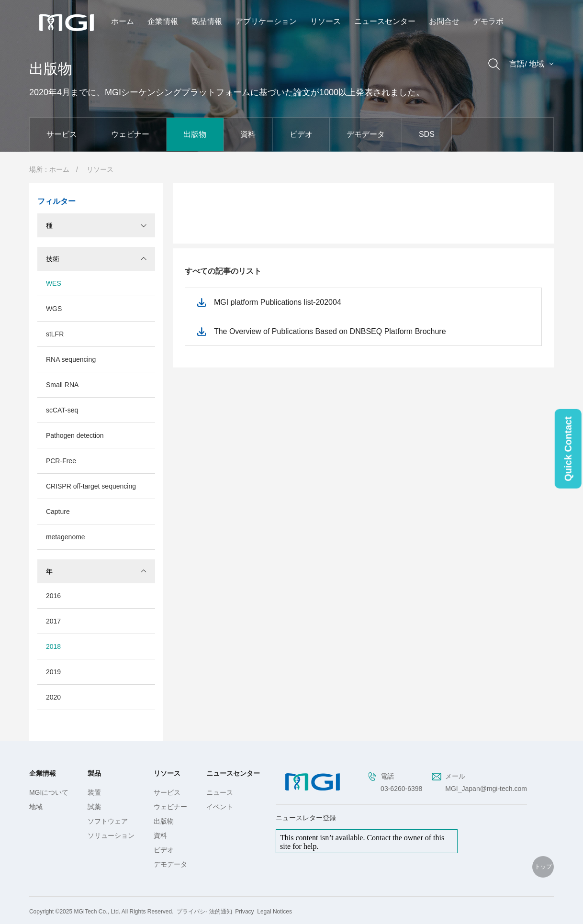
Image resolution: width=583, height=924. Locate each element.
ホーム (123, 21)
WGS (54, 309)
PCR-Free (61, 461)
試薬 (94, 807)
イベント (220, 807)
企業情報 (163, 21)
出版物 (195, 134)
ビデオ (301, 134)
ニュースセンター (385, 21)
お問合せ (444, 21)
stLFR (55, 334)
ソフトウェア (108, 821)
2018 (53, 646)
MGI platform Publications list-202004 (278, 302)
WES (54, 283)
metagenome (66, 537)
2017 (53, 621)
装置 (94, 792)
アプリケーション (266, 21)
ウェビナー (130, 134)
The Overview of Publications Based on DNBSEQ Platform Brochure (330, 331)
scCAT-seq (62, 410)
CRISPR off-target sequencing (91, 486)
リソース (325, 21)
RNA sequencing (71, 359)
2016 (53, 596)
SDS (427, 134)
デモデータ (366, 134)
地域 (36, 807)
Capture (58, 512)
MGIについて (49, 792)
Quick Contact (568, 449)
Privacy (244, 912)
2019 (53, 672)
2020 (53, 697)
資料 (248, 134)
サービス (62, 134)
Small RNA (62, 385)
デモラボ (488, 21)
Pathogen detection (75, 435)
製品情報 (207, 21)
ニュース (220, 792)
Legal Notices (275, 912)
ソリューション (111, 835)
